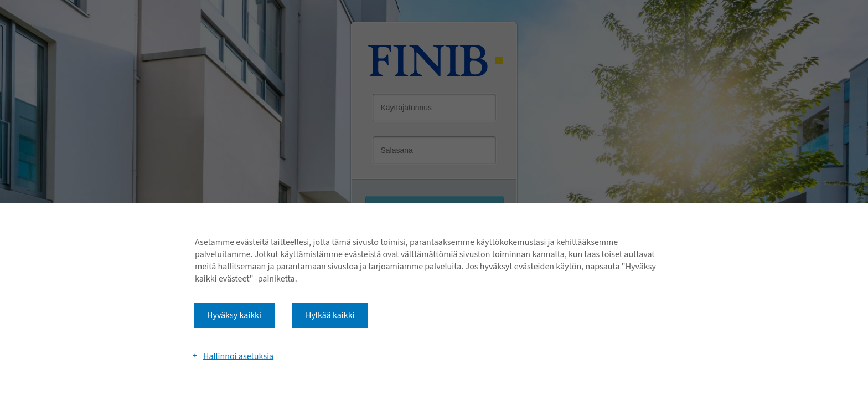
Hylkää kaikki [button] (330, 315)
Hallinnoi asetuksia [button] (238, 356)
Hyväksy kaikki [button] (234, 315)
